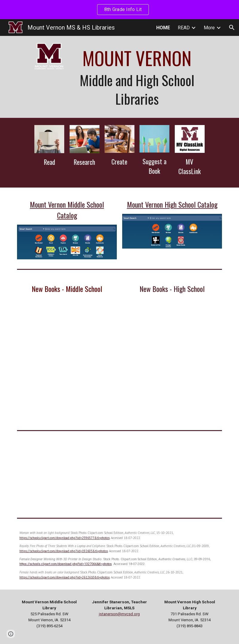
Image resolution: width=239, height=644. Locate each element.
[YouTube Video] (67, 474)
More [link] (209, 28)
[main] (137, 77)
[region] (119, 10)
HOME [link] (163, 28)
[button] (232, 28)
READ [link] (184, 28)
